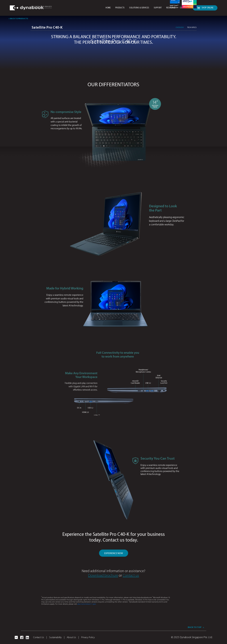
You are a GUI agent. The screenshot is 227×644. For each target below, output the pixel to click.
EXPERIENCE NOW (114, 553)
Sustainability (57, 638)
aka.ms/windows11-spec (87, 604)
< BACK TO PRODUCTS (18, 19)
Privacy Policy (88, 638)
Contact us (131, 576)
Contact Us (40, 638)
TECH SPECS (192, 28)
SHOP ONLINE (205, 8)
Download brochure (103, 576)
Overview (180, 28)
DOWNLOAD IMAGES (41, 7)
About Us (73, 638)
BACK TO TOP (196, 627)
